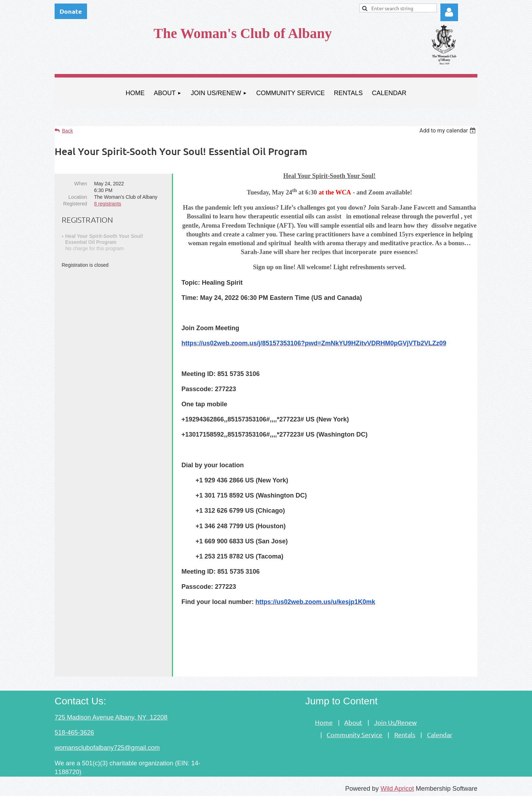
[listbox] (448, 131)
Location (78, 197)
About (353, 720)
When (81, 184)
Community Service (354, 733)
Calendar (440, 733)
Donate (71, 11)
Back (67, 131)
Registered (75, 204)
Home (324, 720)
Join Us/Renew (395, 720)
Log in (449, 12)
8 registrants (108, 204)
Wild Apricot (397, 787)
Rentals (405, 733)
